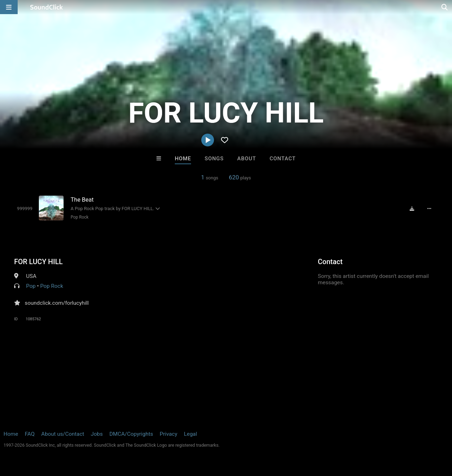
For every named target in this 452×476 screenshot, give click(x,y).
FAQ (30, 434)
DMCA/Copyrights (131, 434)
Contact (282, 159)
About (247, 159)
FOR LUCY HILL (38, 262)
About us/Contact (63, 434)
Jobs (97, 434)
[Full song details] (429, 209)
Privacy (168, 434)
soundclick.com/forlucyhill (57, 303)
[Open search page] (445, 7)
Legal (191, 434)
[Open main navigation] (9, 7)
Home (183, 159)
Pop (31, 286)
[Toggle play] (25, 209)
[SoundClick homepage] (47, 7)
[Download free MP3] (412, 209)
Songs (214, 159)
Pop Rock (80, 217)
